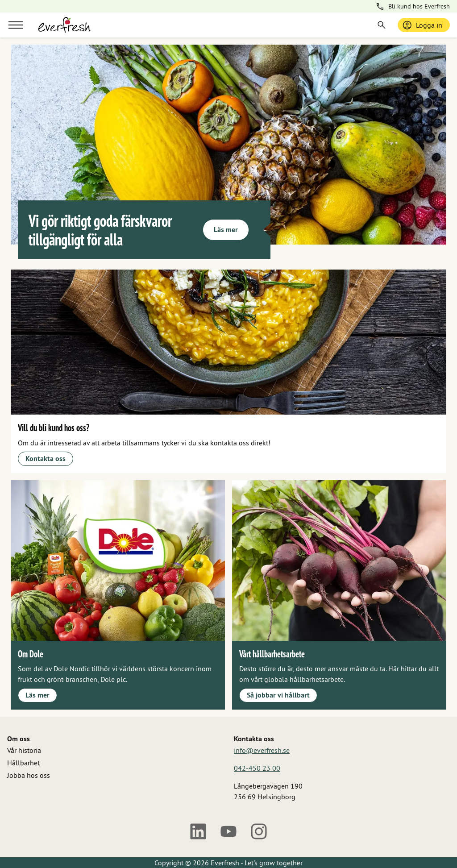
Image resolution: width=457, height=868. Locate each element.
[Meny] (16, 25)
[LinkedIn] (198, 831)
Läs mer (226, 230)
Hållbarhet (23, 763)
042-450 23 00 (257, 768)
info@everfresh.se (262, 750)
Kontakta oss (46, 459)
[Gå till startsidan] (64, 25)
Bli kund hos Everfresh (413, 6)
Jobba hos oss (29, 775)
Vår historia (24, 750)
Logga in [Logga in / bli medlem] (422, 25)
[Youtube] (228, 831)
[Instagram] (259, 831)
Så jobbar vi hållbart (278, 695)
